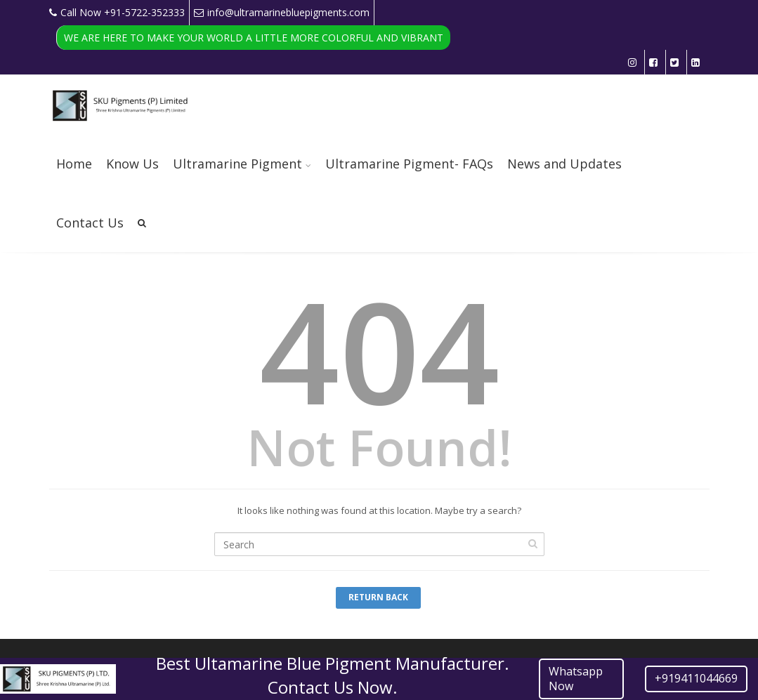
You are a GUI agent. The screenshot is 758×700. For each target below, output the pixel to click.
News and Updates (564, 164)
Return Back (378, 597)
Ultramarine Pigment (237, 164)
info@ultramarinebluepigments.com (282, 12)
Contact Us (90, 223)
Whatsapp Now (576, 679)
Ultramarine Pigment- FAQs (409, 164)
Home (74, 164)
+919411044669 (696, 678)
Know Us (132, 164)
